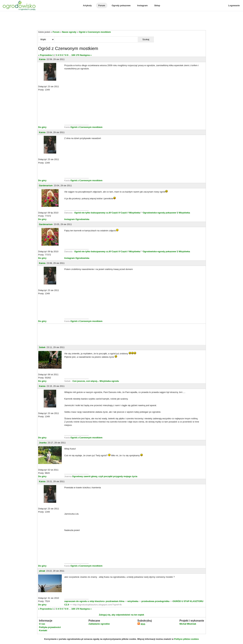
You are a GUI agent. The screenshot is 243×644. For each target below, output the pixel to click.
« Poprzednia (45, 55)
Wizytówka (135, 213)
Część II (116, 213)
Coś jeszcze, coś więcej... (86, 381)
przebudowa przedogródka (156, 601)
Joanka (43, 443)
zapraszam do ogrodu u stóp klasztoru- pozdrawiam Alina (94, 601)
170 (77, 55)
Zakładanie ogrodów (99, 624)
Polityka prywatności (50, 627)
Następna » (86, 55)
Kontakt (43, 630)
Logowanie (234, 5)
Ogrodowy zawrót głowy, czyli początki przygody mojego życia (105, 476)
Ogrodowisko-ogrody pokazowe (159, 213)
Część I (124, 213)
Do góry (42, 127)
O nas (42, 624)
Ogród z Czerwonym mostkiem (95, 32)
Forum (102, 5)
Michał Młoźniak (188, 624)
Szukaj (146, 39)
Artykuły (87, 5)
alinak (42, 571)
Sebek (42, 347)
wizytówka (133, 601)
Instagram (142, 5)
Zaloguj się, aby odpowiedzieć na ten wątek (122, 615)
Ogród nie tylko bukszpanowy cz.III (92, 213)
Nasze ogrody (69, 32)
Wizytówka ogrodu (109, 381)
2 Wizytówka (183, 213)
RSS (141, 624)
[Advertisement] (122, 21)
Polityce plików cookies (186, 639)
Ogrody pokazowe (121, 5)
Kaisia (42, 59)
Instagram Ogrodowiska (77, 219)
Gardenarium (46, 186)
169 (73, 55)
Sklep (157, 5)
